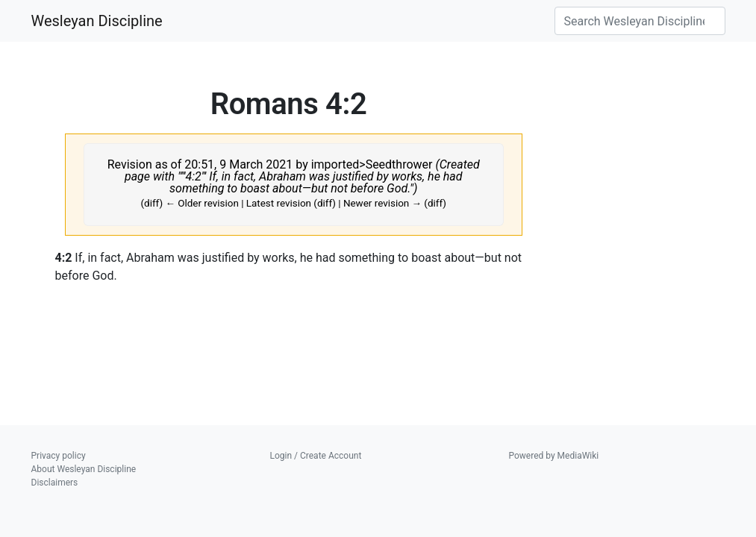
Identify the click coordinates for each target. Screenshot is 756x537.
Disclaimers (55, 483)
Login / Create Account (316, 456)
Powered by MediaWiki (554, 456)
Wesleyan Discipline (97, 21)
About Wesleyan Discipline (84, 469)
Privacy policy (59, 456)
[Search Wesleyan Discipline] (640, 21)
